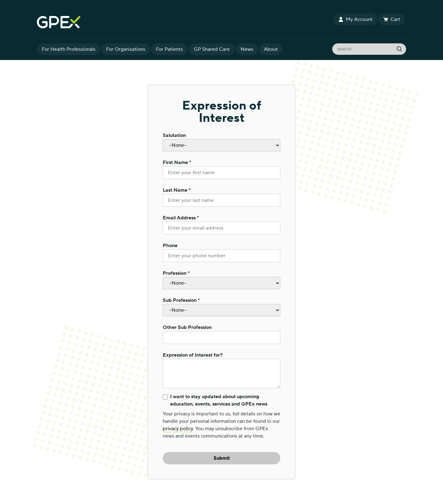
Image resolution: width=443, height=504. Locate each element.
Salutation (174, 135)
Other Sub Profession (187, 327)
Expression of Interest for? (193, 355)
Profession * (176, 273)
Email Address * (181, 218)
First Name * (177, 162)
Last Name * (177, 190)
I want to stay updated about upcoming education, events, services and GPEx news (219, 400)
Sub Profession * (181, 300)
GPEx (185, 22)
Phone (170, 246)
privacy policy (178, 429)
